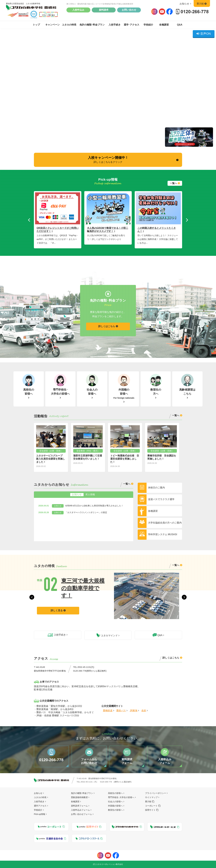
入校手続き (115, 25)
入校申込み (78, 10)
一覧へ (173, 183)
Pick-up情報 (40, 814)
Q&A (180, 25)
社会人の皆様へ (115, 802)
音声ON (204, 34)
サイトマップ (151, 797)
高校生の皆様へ (115, 793)
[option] (58, 218)
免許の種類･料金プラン (92, 25)
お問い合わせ (129, 10)
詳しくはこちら (107, 326)
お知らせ (186, 4)
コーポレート (151, 806)
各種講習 (164, 25)
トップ (36, 25)
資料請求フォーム (79, 806)
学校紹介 (148, 25)
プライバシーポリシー (156, 793)
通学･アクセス (132, 25)
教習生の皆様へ (115, 810)
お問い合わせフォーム (81, 814)
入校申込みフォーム (80, 810)
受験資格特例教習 (79, 797)
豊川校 (202, 4)
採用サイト (150, 810)
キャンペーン (52, 25)
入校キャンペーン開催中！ (108, 159)
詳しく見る (57, 603)
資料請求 (104, 10)
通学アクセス (40, 806)
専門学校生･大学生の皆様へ (121, 797)
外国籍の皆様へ (115, 806)
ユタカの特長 (69, 25)
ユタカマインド (107, 635)
